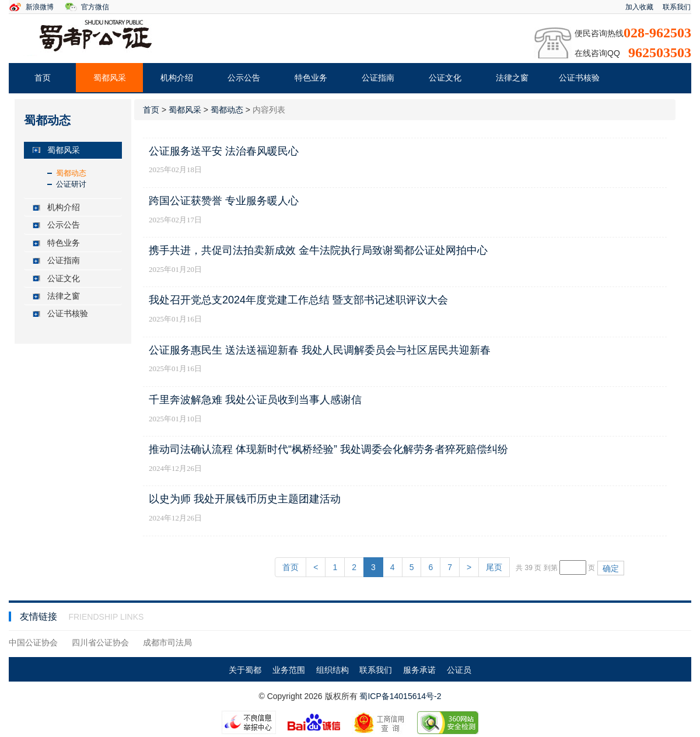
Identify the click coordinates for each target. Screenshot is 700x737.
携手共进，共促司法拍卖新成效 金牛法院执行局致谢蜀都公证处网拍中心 (318, 250)
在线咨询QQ (597, 53)
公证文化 (445, 78)
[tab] (73, 150)
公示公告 (244, 78)
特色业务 (311, 78)
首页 (43, 78)
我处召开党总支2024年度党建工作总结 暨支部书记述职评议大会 (298, 300)
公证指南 (378, 78)
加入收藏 (639, 7)
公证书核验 (579, 78)
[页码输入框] (573, 567)
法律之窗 (512, 78)
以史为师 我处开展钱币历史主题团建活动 (245, 499)
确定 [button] (611, 568)
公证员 (459, 670)
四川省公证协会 (100, 642)
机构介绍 (177, 78)
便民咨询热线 (599, 33)
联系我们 (677, 7)
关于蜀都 (245, 670)
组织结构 (332, 670)
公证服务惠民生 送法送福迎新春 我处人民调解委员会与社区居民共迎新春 (320, 350)
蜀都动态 (71, 173)
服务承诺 (419, 670)
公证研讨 (71, 184)
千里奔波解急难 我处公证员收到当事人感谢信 (255, 400)
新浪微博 (40, 7)
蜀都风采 (110, 78)
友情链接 (40, 617)
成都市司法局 (167, 642)
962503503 (660, 53)
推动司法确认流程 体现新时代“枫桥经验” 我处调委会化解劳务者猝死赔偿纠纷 (328, 449)
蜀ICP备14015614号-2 (400, 696)
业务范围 (289, 670)
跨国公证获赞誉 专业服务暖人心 (224, 201)
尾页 (494, 567)
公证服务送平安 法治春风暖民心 (224, 151)
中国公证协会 (33, 642)
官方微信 (95, 7)
